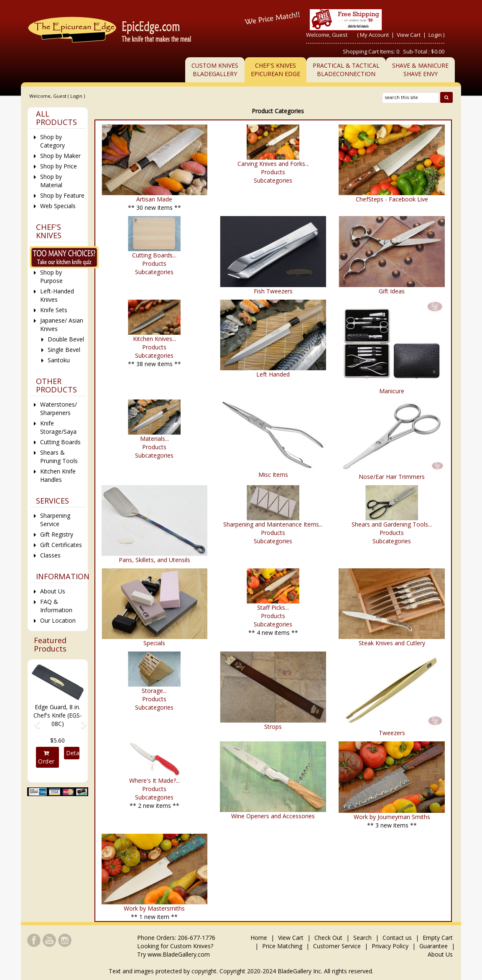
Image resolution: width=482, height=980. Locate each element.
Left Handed (273, 374)
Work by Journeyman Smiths (392, 817)
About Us (53, 591)
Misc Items (273, 475)
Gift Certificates (61, 545)
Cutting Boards (60, 442)
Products (273, 172)
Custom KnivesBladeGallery (215, 70)
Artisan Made (154, 199)
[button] (34, 721)
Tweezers (392, 733)
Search (362, 938)
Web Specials (58, 206)
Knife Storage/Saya (58, 427)
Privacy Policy (390, 946)
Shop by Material (51, 181)
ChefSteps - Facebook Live (392, 199)
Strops (273, 727)
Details (73, 753)
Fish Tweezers (273, 291)
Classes (50, 555)
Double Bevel (66, 339)
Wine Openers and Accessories (273, 816)
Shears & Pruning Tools (59, 457)
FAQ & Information (56, 606)
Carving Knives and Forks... (273, 164)
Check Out (328, 938)
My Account (374, 35)
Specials (154, 643)
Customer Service (337, 946)
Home (260, 938)
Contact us (397, 938)
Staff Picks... (273, 607)
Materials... (154, 439)
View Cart (409, 35)
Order (46, 758)
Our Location (58, 620)
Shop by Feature (62, 195)
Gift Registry (57, 534)
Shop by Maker (60, 156)
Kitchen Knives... (154, 339)
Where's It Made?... (154, 780)
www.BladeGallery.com (179, 954)
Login (435, 35)
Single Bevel (64, 350)
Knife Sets (54, 310)
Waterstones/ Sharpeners (59, 409)
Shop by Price (59, 166)
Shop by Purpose (51, 276)
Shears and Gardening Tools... (392, 524)
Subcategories (273, 180)
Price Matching (282, 946)
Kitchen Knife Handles (58, 475)
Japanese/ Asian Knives (62, 325)
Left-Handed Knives (57, 295)
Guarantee (434, 946)
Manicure (392, 391)
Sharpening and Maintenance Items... (273, 524)
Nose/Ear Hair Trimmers (392, 477)
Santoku (59, 360)
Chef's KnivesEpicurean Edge (275, 70)
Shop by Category (52, 141)
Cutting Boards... (154, 255)
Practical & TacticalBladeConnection (346, 70)
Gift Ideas (392, 291)
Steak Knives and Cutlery (392, 643)
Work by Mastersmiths (154, 908)
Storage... (154, 691)
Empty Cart (438, 938)
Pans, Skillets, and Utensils (154, 560)
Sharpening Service (55, 520)
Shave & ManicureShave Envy (420, 70)
